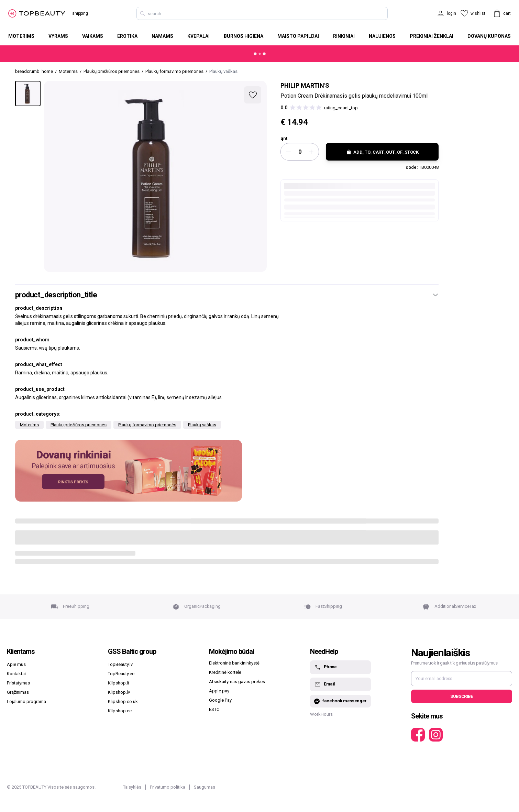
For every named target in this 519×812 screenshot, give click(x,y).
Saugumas (205, 787)
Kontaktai (16, 674)
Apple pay (219, 691)
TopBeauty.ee (121, 674)
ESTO (214, 709)
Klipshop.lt (119, 683)
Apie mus (16, 664)
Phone (325, 667)
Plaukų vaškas (202, 425)
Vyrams (58, 36)
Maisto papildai (298, 36)
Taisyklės (132, 787)
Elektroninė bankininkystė (234, 663)
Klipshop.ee (120, 711)
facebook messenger (340, 701)
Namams (162, 36)
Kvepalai (198, 36)
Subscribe (461, 696)
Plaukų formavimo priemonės (147, 425)
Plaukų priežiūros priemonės (79, 425)
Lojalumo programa (26, 701)
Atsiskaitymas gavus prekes (237, 682)
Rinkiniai (344, 36)
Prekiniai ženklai (432, 36)
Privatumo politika (168, 787)
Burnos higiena (244, 36)
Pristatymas (18, 683)
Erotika (127, 36)
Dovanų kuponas (489, 36)
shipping (80, 13)
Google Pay (220, 700)
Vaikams (93, 36)
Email (325, 684)
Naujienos (382, 36)
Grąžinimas (18, 692)
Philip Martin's (305, 85)
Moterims (21, 36)
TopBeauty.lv (120, 664)
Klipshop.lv (119, 692)
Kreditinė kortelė (225, 672)
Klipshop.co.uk (123, 701)
